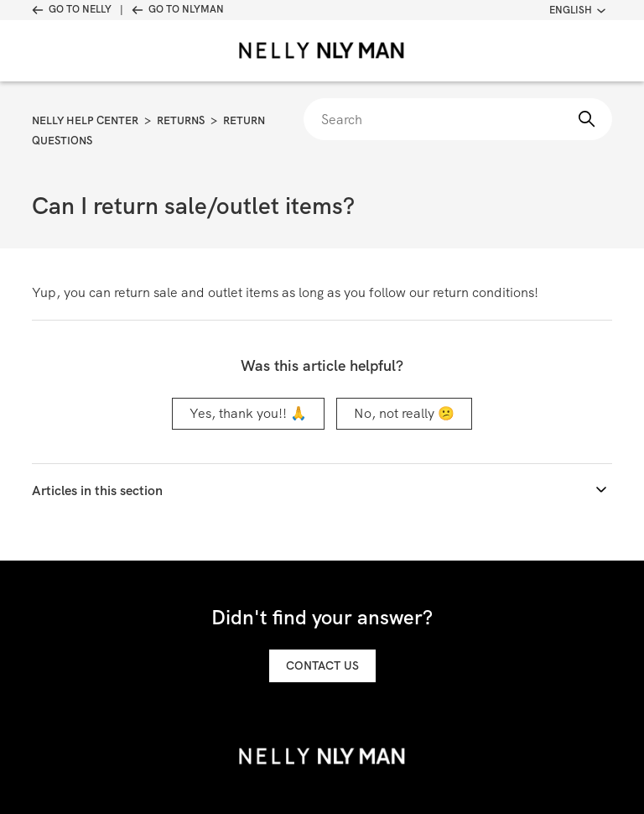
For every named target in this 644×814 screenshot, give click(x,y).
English (577, 10)
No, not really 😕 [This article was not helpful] (404, 413)
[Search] (457, 119)
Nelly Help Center (85, 120)
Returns (181, 120)
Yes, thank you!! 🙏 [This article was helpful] (248, 413)
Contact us (322, 665)
